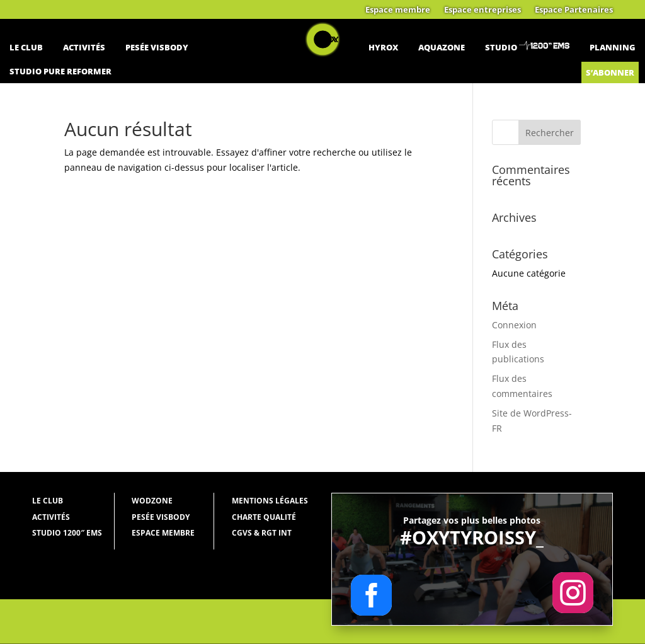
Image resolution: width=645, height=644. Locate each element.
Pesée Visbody (157, 47)
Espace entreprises (482, 10)
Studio (501, 47)
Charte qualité (264, 517)
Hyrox (383, 47)
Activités (84, 47)
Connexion (514, 325)
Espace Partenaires (574, 10)
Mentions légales (270, 501)
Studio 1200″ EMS (67, 533)
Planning (613, 47)
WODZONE (152, 501)
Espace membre (398, 10)
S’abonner (610, 72)
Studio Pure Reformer (60, 71)
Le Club (26, 47)
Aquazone (442, 47)
